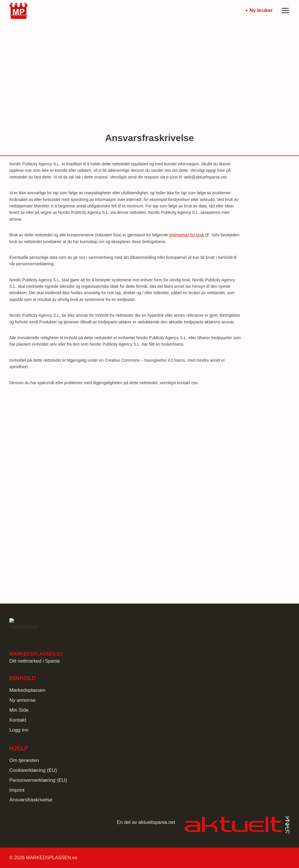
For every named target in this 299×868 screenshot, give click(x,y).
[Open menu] (284, 10)
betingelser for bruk (187, 235)
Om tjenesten (24, 760)
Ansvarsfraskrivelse (31, 800)
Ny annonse (23, 700)
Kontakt (18, 720)
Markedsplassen (27, 690)
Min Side (19, 710)
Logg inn (19, 730)
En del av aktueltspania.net (146, 822)
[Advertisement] (149, 71)
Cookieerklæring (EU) (33, 770)
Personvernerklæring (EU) (38, 780)
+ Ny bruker (259, 10)
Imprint (17, 790)
